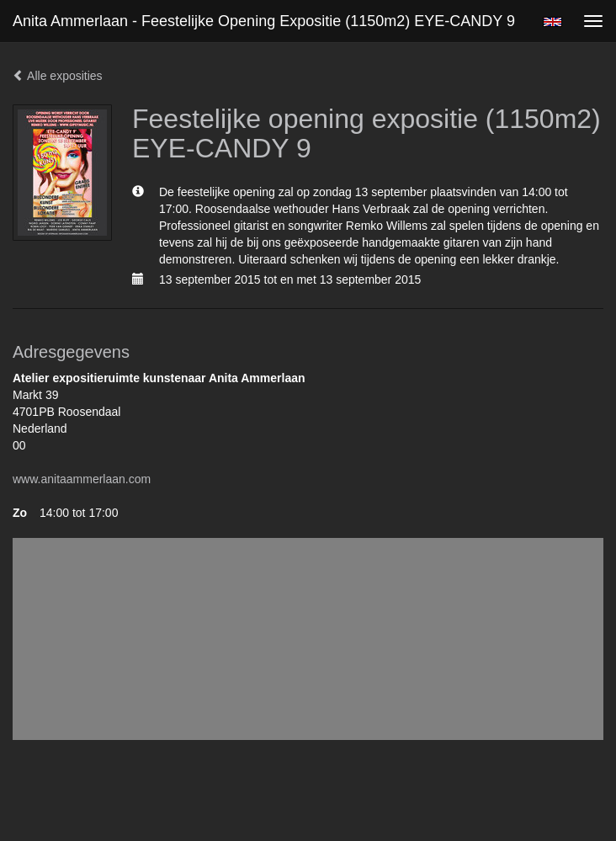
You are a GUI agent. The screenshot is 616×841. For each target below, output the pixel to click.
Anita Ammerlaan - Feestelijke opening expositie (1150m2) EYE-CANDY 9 (264, 21)
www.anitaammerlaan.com (82, 479)
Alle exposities (58, 76)
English (552, 22)
